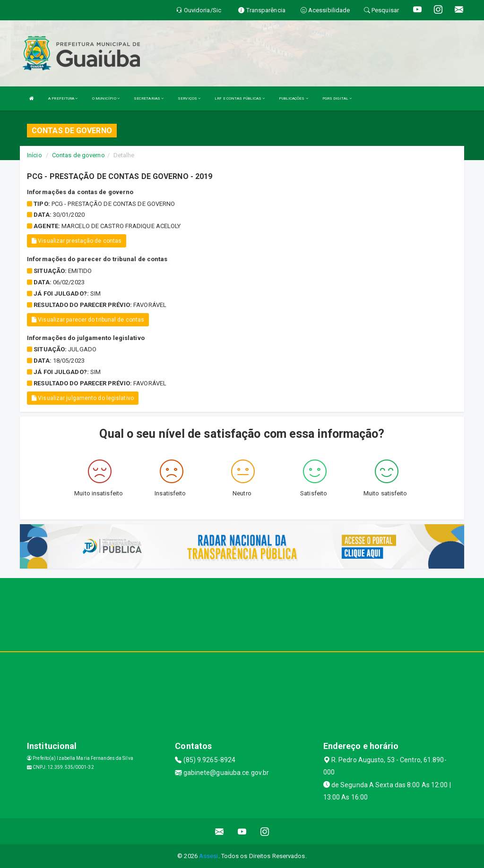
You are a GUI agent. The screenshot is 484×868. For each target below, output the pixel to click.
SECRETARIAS (149, 98)
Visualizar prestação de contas (77, 241)
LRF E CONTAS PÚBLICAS (240, 98)
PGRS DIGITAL (337, 98)
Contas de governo (78, 155)
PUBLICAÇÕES (293, 98)
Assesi (209, 856)
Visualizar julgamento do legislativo (83, 398)
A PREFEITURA (63, 98)
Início (35, 155)
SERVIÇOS (189, 98)
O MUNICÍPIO (106, 98)
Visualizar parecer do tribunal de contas (88, 320)
